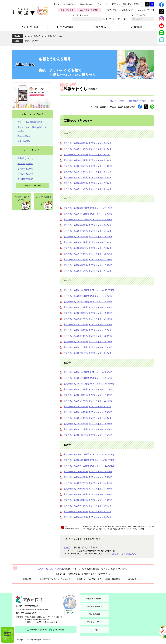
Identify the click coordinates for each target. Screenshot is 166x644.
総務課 (67, 548)
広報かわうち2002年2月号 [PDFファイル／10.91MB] (88, 347)
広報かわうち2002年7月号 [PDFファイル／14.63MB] (88, 319)
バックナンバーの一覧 (32, 186)
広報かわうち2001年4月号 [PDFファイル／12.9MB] (87, 418)
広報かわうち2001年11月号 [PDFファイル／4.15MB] (88, 378)
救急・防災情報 (67, 10)
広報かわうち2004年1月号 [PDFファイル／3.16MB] (87, 189)
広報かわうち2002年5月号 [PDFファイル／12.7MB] (87, 330)
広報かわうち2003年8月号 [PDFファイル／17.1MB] (87, 231)
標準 (124, 4)
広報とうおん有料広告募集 (30, 122)
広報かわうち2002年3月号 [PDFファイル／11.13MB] (88, 342)
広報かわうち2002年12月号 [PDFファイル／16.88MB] (89, 290)
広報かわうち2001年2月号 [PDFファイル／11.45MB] (88, 429)
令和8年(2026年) (25, 158)
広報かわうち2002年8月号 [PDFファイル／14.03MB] (88, 313)
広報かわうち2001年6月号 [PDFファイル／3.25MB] (87, 407)
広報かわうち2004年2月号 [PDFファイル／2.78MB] (87, 183)
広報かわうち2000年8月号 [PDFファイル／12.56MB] (88, 477)
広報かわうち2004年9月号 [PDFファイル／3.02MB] (87, 143)
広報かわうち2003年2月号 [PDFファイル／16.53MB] (88, 265)
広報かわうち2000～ (32, 41)
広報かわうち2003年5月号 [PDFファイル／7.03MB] (87, 248)
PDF (125, 19)
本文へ (56, 4)
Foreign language (87, 4)
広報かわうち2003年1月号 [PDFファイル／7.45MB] (87, 271)
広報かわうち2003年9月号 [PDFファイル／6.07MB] (87, 225)
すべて (108, 19)
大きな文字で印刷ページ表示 (142, 101)
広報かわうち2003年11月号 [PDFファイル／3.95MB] (88, 214)
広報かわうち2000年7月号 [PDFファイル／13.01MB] (88, 483)
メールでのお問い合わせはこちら (120, 554)
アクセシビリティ (94, 622)
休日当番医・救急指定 (89, 10)
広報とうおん (39, 36)
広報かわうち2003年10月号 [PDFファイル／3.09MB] (88, 220)
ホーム (27, 36)
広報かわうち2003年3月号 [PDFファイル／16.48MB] (88, 260)
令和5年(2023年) (25, 174)
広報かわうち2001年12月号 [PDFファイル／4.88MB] (88, 372)
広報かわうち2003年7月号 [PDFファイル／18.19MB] (88, 237)
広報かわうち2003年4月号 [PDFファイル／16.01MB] (88, 254)
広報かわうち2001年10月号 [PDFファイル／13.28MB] (89, 384)
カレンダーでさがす (146, 10)
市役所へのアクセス (94, 599)
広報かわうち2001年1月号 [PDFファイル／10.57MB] (88, 435)
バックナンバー (32, 150)
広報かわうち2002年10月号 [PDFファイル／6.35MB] (88, 302)
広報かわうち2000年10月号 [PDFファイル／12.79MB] (89, 466)
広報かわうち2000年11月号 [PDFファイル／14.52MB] (89, 460)
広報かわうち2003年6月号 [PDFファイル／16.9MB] (87, 242)
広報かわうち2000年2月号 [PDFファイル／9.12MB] (87, 512)
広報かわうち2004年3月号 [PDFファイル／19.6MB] (87, 177)
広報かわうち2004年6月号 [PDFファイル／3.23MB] (87, 160)
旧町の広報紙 (24, 141)
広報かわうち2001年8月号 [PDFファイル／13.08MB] (88, 395)
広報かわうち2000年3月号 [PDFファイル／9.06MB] (87, 506)
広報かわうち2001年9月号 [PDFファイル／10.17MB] (88, 389)
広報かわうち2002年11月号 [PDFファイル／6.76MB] (88, 296)
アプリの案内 (24, 136)
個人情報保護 (94, 614)
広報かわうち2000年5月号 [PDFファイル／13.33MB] (88, 494)
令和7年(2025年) (25, 164)
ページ (117, 19)
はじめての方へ (70, 4)
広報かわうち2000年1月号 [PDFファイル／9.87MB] (87, 517)
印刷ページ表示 (117, 101)
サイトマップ (103, 4)
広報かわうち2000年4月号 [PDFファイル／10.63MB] (88, 500)
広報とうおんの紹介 (32, 114)
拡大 (130, 4)
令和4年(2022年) (25, 179)
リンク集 (94, 630)
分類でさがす (111, 10)
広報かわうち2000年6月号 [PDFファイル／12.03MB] (88, 489)
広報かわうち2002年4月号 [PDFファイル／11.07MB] (88, 336)
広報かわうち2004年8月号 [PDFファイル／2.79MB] (87, 149)
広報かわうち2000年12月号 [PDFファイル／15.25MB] (89, 454)
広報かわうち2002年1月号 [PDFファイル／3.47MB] (87, 353)
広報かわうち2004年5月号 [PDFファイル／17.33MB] (88, 166)
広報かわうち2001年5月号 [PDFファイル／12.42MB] (88, 412)
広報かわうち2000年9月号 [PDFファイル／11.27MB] (88, 472)
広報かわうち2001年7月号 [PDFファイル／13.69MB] (88, 401)
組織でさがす (127, 10)
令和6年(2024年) (25, 169)
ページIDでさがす (138, 15)
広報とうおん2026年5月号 (50, 569)
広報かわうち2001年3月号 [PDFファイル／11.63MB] (88, 424)
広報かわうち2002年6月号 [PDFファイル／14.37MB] (88, 325)
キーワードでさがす (81, 15)
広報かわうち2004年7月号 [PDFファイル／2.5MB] (87, 155)
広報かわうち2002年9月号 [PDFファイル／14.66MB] (88, 307)
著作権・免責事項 (94, 606)
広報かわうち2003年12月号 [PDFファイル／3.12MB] (88, 208)
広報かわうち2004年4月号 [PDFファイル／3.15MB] (87, 172)
